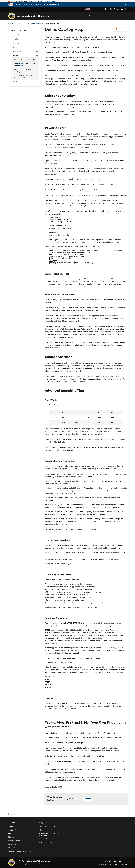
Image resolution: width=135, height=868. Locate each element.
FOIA (41, 830)
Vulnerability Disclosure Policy (20, 851)
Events (26, 39)
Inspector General (45, 839)
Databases (26, 51)
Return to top (13, 814)
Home (15, 82)
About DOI (12, 823)
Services (26, 43)
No (79, 799)
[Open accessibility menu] (105, 9)
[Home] (12, 16)
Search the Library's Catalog (25, 59)
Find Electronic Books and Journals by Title (24, 77)
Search (125, 16)
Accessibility (13, 826)
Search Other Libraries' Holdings (23, 71)
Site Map (12, 848)
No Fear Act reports (46, 842)
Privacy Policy (13, 844)
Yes (72, 799)
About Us (26, 35)
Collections (26, 47)
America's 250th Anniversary (33, 5)
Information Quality (15, 841)
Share (120, 29)
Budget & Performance (47, 823)
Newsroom (97, 9)
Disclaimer (12, 837)
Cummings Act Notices (47, 826)
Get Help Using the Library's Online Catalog (25, 65)
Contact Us (12, 830)
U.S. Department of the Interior (34, 16)
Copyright (12, 833)
